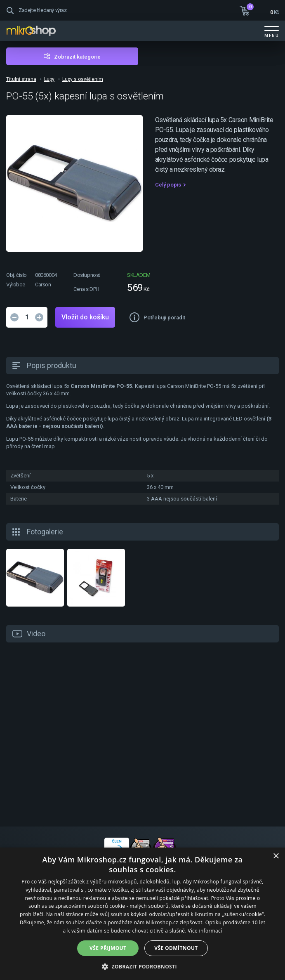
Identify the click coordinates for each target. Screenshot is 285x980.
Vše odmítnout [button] (176, 948)
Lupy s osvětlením (83, 79)
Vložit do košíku (85, 317)
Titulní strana (21, 79)
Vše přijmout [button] (108, 948)
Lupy (49, 79)
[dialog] (142, 914)
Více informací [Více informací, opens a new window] (205, 931)
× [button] (276, 856)
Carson (43, 285)
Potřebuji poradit (164, 318)
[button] (142, 966)
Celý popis (168, 185)
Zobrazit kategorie (77, 57)
